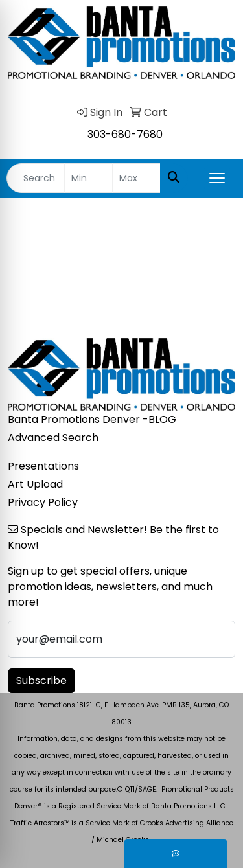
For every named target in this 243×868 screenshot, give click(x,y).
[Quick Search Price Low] (88, 178)
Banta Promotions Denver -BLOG (92, 419)
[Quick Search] (36, 178)
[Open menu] (217, 178)
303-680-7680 (125, 134)
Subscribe (41, 680)
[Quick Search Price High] (136, 178)
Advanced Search (53, 438)
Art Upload (35, 484)
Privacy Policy (43, 502)
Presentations (43, 466)
